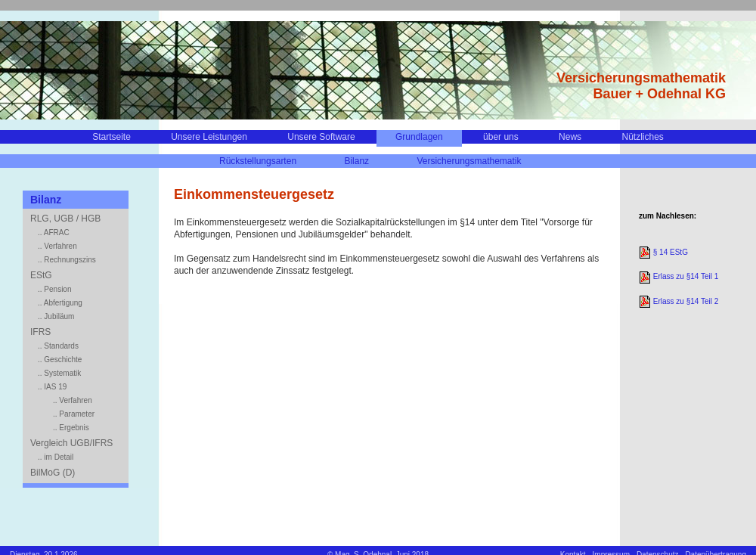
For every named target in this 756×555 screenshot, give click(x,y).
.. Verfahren (57, 246)
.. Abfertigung (60, 303)
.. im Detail (56, 457)
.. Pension (54, 289)
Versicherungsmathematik (469, 161)
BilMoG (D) (53, 473)
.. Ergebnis (71, 428)
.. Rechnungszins (67, 260)
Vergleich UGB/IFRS (71, 443)
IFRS (40, 332)
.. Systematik (59, 373)
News (570, 137)
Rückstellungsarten (258, 161)
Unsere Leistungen (209, 137)
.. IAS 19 (52, 387)
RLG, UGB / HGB (65, 219)
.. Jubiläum (56, 316)
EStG (41, 275)
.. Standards (58, 346)
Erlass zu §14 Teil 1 (679, 276)
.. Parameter (74, 414)
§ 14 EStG (663, 252)
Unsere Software (321, 137)
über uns (501, 137)
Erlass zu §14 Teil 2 (679, 301)
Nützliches (642, 137)
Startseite (112, 137)
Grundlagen (419, 137)
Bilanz (356, 161)
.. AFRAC (54, 233)
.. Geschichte (60, 360)
